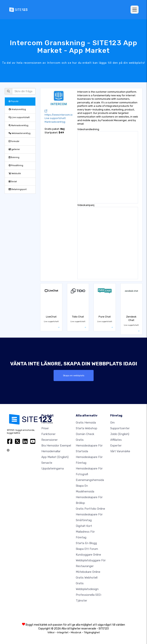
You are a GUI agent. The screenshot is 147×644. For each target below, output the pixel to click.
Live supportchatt (19, 117)
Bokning (14, 157)
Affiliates (116, 440)
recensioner (49, 440)
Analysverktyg (17, 109)
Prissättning (16, 165)
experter (116, 446)
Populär (14, 101)
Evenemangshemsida (90, 480)
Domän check (85, 434)
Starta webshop (87, 428)
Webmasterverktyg (20, 133)
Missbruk (76, 632)
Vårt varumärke (120, 451)
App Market (55, 457)
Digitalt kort (84, 526)
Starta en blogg (86, 543)
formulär (14, 141)
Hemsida (47, 423)
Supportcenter (120, 428)
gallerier (14, 149)
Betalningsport (18, 189)
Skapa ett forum (87, 549)
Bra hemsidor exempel (56, 446)
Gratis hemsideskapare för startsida (89, 446)
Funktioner (48, 434)
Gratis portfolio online (90, 509)
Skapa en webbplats (74, 375)
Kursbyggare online (88, 555)
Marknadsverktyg (18, 125)
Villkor (51, 632)
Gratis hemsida (86, 423)
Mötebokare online (88, 572)
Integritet (63, 632)
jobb (120, 434)
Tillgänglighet (92, 632)
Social (13, 182)
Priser (45, 428)
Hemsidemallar (51, 451)
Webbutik (15, 173)
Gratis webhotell (87, 578)
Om (112, 423)
